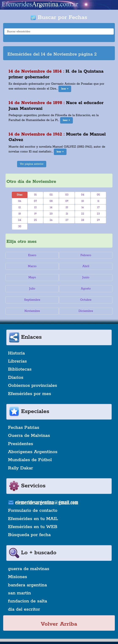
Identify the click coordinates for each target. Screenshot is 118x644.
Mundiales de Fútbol (30, 460)
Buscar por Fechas (59, 17)
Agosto (86, 289)
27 (67, 220)
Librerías (17, 361)
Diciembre (86, 311)
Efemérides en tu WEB (33, 527)
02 (51, 195)
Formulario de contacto (33, 511)
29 (98, 220)
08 (51, 201)
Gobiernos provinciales (33, 386)
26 (51, 220)
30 (20, 226)
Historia (16, 353)
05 (98, 195)
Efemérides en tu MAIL (33, 519)
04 (83, 195)
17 (98, 207)
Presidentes (21, 444)
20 (51, 214)
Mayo (32, 277)
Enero (32, 255)
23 (98, 214)
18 (20, 214)
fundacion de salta (28, 601)
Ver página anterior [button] (32, 164)
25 (35, 220)
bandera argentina (27, 585)
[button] (65, 89)
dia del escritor (24, 609)
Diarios (16, 378)
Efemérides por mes (30, 394)
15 (67, 207)
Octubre (86, 300)
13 (35, 207)
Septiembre (32, 300)
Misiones (18, 577)
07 (35, 201)
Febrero (86, 255)
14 (51, 207)
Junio (86, 277)
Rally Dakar (20, 468)
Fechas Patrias (24, 428)
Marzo (32, 266)
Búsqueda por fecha (29, 535)
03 (67, 195)
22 (83, 214)
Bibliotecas (20, 369)
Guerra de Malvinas (29, 436)
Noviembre (32, 311)
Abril (86, 266)
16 (83, 207)
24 (20, 220)
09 (67, 201)
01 (35, 195)
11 (98, 201)
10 (83, 201)
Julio (32, 289)
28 (83, 220)
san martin (20, 593)
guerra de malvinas (29, 569)
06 (20, 201)
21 (67, 214)
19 (35, 214)
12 (20, 207)
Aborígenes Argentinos (33, 452)
